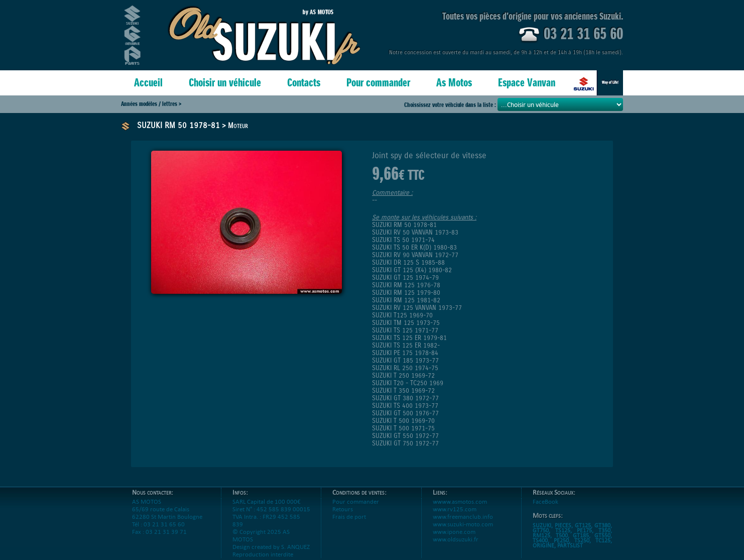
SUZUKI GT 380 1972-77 (405, 398)
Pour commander (378, 83)
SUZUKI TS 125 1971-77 (405, 330)
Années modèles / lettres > (151, 104)
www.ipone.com (454, 539)
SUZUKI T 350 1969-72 (403, 390)
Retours (343, 517)
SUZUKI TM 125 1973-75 (406, 323)
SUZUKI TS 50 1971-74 (403, 240)
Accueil (148, 83)
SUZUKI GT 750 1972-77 (405, 443)
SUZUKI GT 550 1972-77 (405, 436)
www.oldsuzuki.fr (456, 547)
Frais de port (349, 524)
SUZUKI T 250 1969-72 (403, 375)
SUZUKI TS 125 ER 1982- (406, 345)
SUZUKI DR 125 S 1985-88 (408, 262)
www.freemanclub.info (463, 524)
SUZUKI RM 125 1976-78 (406, 285)
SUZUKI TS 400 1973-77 (405, 406)
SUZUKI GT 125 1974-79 (405, 277)
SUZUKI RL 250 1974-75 (405, 368)
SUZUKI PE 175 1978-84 (405, 353)
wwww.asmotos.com (460, 509)
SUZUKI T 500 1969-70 (403, 421)
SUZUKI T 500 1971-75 (403, 428)
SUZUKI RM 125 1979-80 (406, 293)
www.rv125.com (455, 517)
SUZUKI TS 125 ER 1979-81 (409, 338)
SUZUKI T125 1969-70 (402, 315)
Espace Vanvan (527, 83)
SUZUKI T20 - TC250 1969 (408, 383)
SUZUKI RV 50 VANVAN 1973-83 (415, 232)
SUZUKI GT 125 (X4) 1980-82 (412, 270)
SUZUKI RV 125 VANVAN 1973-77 (417, 308)
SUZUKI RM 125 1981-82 (406, 300)
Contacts (304, 83)
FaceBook (545, 509)
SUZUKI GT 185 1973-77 (405, 360)
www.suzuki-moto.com (463, 532)
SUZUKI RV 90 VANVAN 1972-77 (415, 255)
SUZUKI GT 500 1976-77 (405, 413)
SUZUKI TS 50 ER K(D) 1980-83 (414, 247)
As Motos (454, 83)
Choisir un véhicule (225, 83)
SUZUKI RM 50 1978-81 (178, 125)
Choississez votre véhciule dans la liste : (451, 105)
